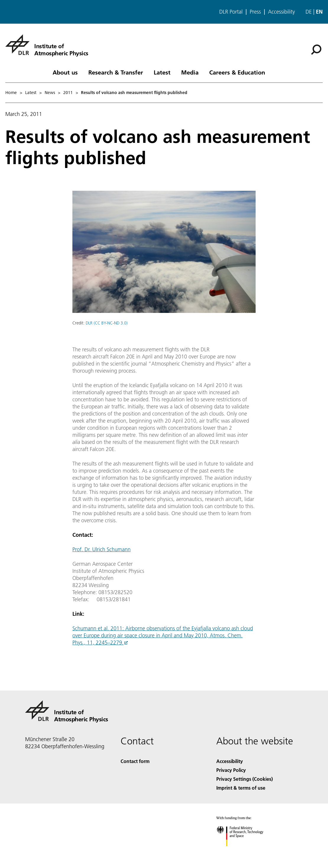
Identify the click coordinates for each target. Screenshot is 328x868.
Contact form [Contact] (135, 761)
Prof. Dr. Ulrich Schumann (102, 549)
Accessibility (281, 12)
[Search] (316, 50)
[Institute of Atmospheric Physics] (47, 45)
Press (255, 12)
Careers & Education (237, 72)
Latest (162, 72)
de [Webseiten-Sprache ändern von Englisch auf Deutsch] (309, 12)
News (50, 93)
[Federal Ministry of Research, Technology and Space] (245, 851)
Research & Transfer (116, 72)
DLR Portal (231, 12)
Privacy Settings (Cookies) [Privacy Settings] (245, 779)
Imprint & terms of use (241, 788)
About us (65, 72)
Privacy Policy (231, 770)
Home (11, 93)
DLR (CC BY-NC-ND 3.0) (107, 323)
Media (190, 72)
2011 (68, 93)
